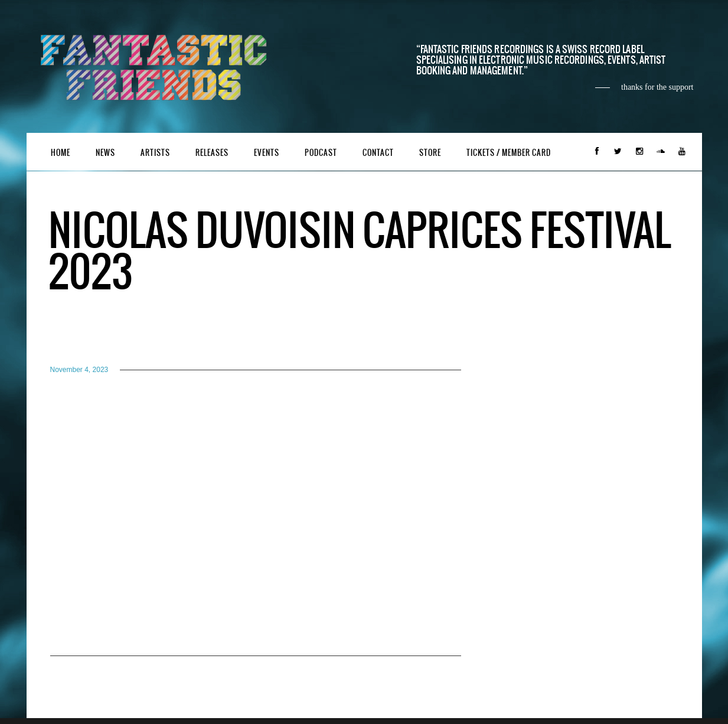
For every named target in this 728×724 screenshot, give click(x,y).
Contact (378, 153)
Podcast (321, 153)
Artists (155, 153)
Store (430, 153)
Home (61, 153)
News (105, 153)
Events (267, 153)
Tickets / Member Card (509, 153)
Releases (212, 153)
